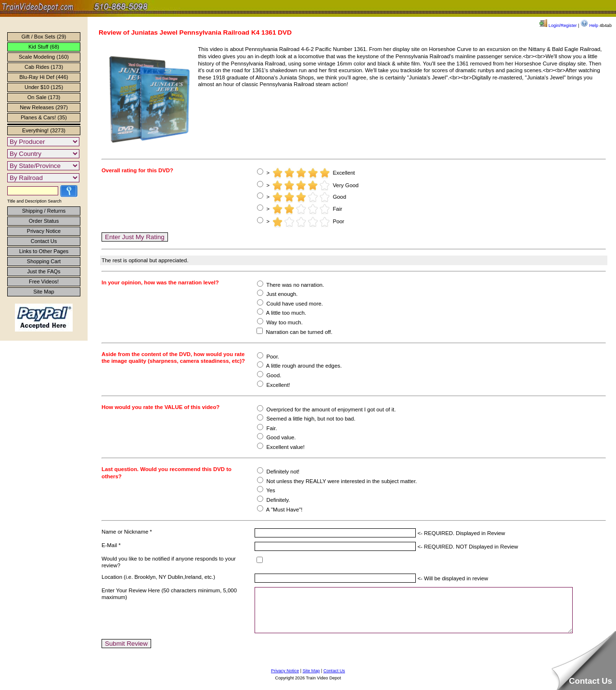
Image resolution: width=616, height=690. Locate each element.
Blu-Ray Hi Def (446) (44, 77)
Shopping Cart (44, 261)
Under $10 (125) (44, 87)
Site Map (44, 292)
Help (589, 26)
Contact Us (44, 241)
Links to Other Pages (44, 251)
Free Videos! (44, 281)
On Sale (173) (44, 97)
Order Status (44, 221)
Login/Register (558, 26)
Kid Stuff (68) (44, 47)
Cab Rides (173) (44, 67)
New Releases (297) (44, 107)
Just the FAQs (44, 271)
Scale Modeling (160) (44, 57)
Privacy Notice (44, 231)
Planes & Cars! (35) (44, 117)
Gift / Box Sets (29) (44, 37)
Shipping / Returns (44, 211)
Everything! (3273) (44, 130)
